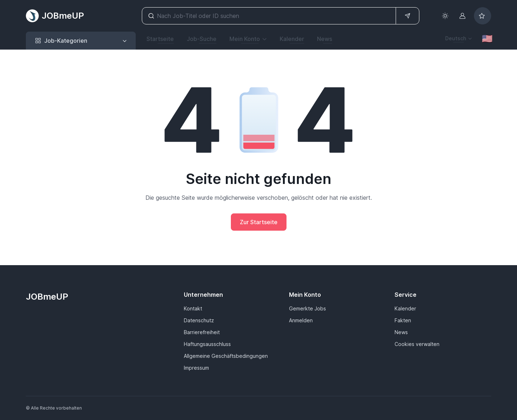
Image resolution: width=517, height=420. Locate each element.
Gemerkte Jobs (308, 308)
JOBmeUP (55, 16)
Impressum (196, 368)
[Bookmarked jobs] (483, 16)
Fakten (403, 320)
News (325, 39)
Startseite (160, 39)
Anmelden (301, 320)
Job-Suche (202, 39)
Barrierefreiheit (202, 332)
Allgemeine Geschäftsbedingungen (226, 356)
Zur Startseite (259, 222)
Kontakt (193, 308)
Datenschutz (199, 320)
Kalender (292, 39)
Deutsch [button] (456, 38)
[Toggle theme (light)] (445, 16)
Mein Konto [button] (245, 39)
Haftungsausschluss (207, 344)
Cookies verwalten (417, 344)
